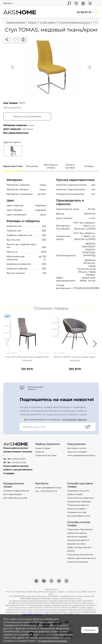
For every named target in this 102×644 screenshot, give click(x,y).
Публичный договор (46, 455)
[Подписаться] (87, 427)
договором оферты (75, 419)
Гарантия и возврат (77, 452)
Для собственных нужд (15, 498)
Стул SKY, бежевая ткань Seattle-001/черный (27, 359)
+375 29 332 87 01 (49, 491)
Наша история (43, 448)
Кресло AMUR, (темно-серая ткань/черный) (75, 359)
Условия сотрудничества (16, 491)
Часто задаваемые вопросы (81, 455)
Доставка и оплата (77, 448)
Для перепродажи (13, 494)
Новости (40, 452)
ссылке (10, 473)
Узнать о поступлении (27, 116)
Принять (90, 630)
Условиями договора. (52, 641)
